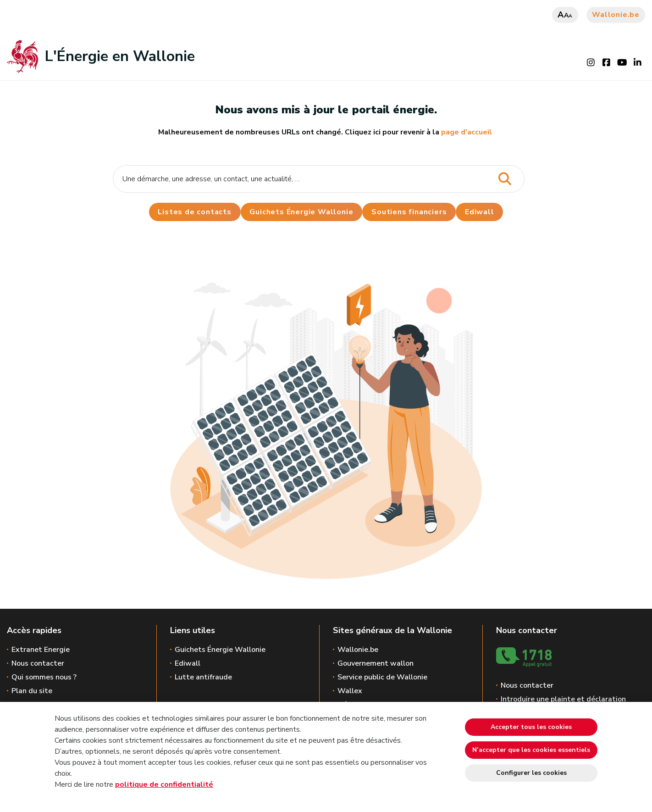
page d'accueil (467, 132)
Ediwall (188, 663)
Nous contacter (38, 663)
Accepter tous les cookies (531, 727)
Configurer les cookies (531, 773)
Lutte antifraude (203, 677)
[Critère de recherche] (319, 179)
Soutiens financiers (409, 212)
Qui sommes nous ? (44, 677)
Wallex (350, 691)
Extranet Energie (41, 650)
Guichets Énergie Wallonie (301, 212)
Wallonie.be (616, 15)
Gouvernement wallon (376, 663)
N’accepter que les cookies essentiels (531, 750)
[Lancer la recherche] (505, 179)
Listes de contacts (194, 212)
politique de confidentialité (164, 784)
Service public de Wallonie (382, 677)
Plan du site (32, 691)
